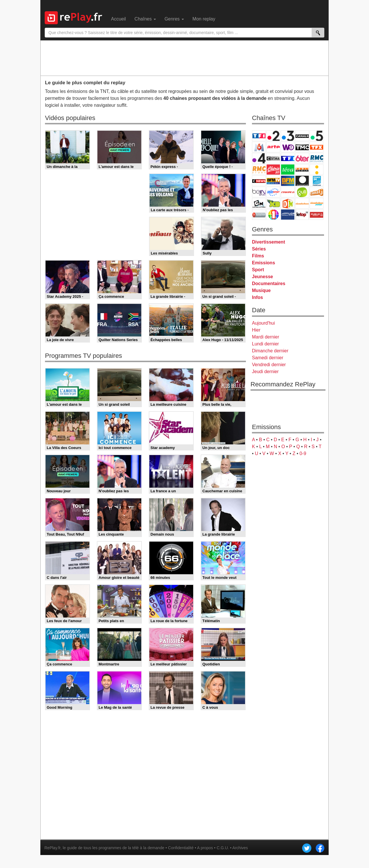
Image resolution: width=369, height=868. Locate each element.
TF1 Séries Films (288, 158)
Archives (240, 848)
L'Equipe (288, 192)
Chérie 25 (273, 170)
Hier (256, 330)
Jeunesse (262, 277)
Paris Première (302, 170)
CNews (259, 181)
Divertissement (269, 242)
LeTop (302, 215)
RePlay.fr (52, 848)
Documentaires (269, 284)
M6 (259, 147)
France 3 (288, 136)
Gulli (302, 192)
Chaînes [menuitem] (145, 19)
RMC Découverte (317, 158)
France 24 (317, 181)
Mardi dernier (266, 337)
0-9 (303, 453)
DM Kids (288, 203)
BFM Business (288, 181)
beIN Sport (259, 192)
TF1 (259, 136)
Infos (257, 297)
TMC (302, 147)
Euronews (302, 181)
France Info (317, 170)
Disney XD (273, 203)
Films (258, 256)
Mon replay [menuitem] (204, 19)
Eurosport (273, 192)
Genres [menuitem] (174, 19)
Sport (258, 270)
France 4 (259, 158)
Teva (288, 170)
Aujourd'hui (263, 323)
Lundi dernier (265, 344)
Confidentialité (181, 848)
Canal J (317, 192)
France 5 (317, 136)
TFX (317, 147)
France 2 (273, 136)
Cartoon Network (259, 203)
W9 (288, 147)
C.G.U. (223, 848)
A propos (205, 848)
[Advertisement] (184, 58)
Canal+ (302, 136)
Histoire (259, 215)
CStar (273, 158)
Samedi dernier (268, 358)
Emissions (263, 263)
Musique (261, 290)
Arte (273, 147)
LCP (288, 215)
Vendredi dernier (269, 365)
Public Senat (317, 215)
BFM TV (273, 181)
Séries (259, 249)
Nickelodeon (302, 203)
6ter (302, 158)
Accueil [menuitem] (118, 19)
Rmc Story (259, 170)
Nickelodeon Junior (317, 203)
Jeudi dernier (265, 372)
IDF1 (273, 215)
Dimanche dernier (270, 351)
